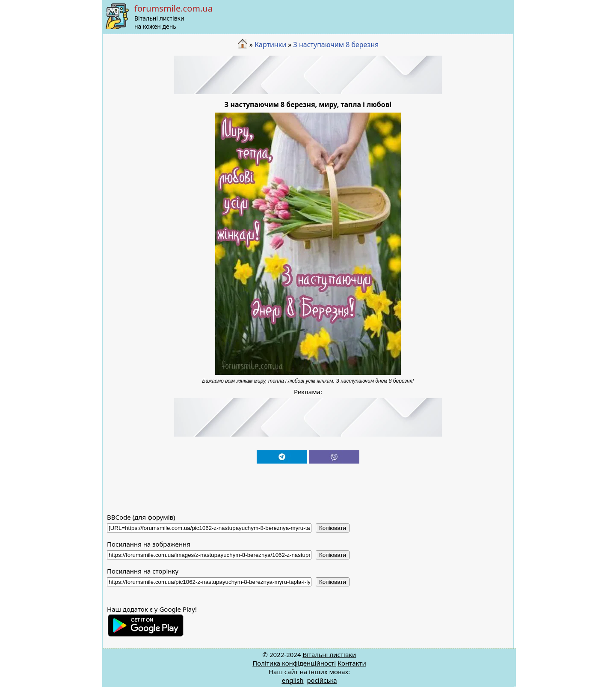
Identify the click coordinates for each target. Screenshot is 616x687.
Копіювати (333, 528)
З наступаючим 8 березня (336, 45)
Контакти (352, 663)
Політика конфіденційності (294, 663)
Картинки (270, 45)
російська (322, 680)
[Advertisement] (308, 75)
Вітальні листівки (329, 654)
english (292, 680)
